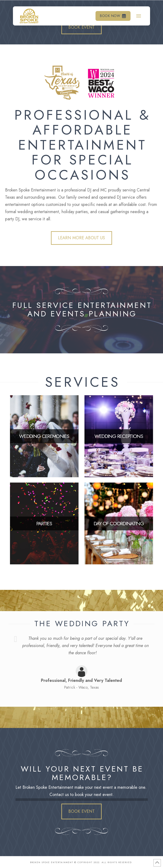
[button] (139, 16)
